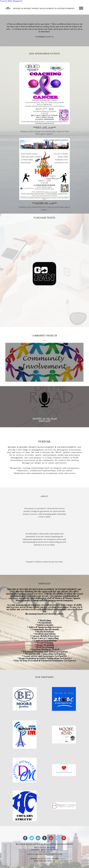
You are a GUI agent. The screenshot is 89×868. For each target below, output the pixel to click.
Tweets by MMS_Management (11, 1)
